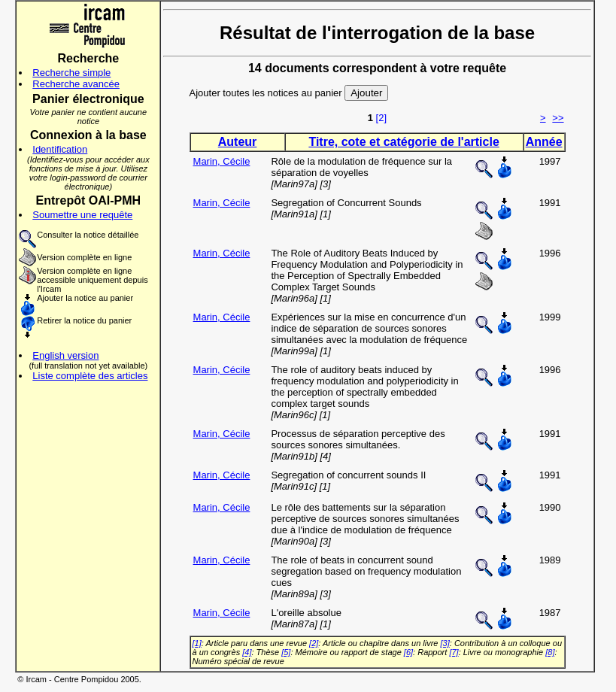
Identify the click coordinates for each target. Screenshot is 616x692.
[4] (247, 652)
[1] (197, 643)
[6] (408, 652)
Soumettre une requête (82, 215)
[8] (550, 652)
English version (65, 355)
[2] (381, 118)
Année (544, 142)
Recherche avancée (76, 84)
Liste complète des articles (90, 376)
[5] (286, 652)
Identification (60, 149)
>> (558, 118)
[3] (445, 643)
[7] (454, 652)
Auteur (238, 142)
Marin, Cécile (222, 161)
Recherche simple (71, 73)
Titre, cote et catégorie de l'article (404, 142)
